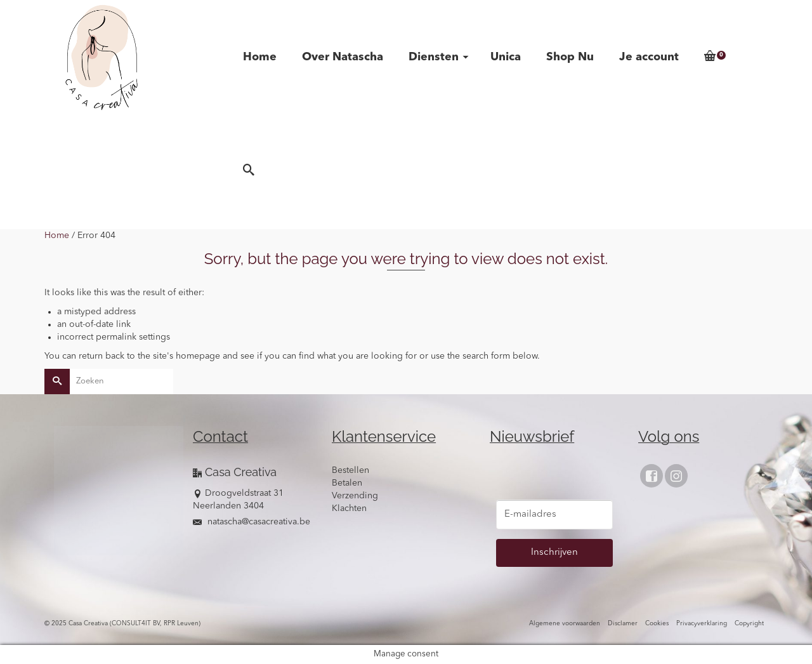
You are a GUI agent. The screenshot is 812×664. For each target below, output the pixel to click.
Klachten (349, 508)
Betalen (347, 483)
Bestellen (350, 470)
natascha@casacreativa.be (252, 522)
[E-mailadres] (554, 515)
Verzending (355, 496)
